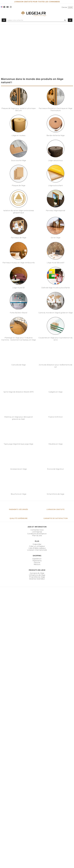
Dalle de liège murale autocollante (56, 288)
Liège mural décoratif (55, 263)
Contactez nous (37, 530)
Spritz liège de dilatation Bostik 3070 (19, 392)
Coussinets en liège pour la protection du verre (55, 339)
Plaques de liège (19, 186)
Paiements (37, 561)
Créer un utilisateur (37, 546)
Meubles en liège (56, 444)
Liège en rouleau (19, 135)
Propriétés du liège (37, 577)
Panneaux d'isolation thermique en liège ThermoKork (55, 109)
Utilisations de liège (37, 575)
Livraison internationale (37, 550)
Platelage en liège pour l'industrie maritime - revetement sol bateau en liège (19, 339)
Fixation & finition (56, 417)
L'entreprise (37, 532)
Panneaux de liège (19, 238)
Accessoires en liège (19, 469)
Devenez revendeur (37, 579)
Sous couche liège (19, 160)
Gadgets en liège (55, 392)
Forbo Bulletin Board (18, 313)
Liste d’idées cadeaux (37, 548)
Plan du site (37, 536)
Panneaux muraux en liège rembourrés (19, 263)
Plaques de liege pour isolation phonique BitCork (18, 109)
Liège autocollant (55, 186)
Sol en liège (56, 238)
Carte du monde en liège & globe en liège (56, 313)
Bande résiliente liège (56, 135)
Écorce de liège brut (55, 469)
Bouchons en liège (19, 494)
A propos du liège (37, 573)
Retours (37, 564)
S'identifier (37, 544)
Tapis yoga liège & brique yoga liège (18, 444)
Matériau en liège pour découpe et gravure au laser (19, 418)
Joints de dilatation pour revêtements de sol (55, 366)
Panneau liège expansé (55, 211)
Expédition (37, 559)
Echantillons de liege (56, 494)
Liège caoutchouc (55, 160)
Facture (37, 563)
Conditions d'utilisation (37, 534)
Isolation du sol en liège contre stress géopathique (19, 212)
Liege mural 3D (18, 288)
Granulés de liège (19, 365)
